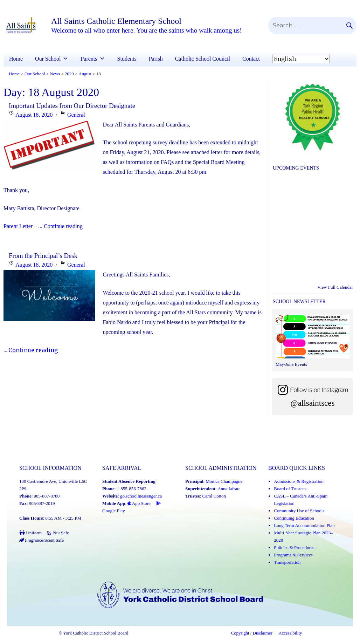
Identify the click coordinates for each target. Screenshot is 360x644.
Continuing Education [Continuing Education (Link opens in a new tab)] (294, 518)
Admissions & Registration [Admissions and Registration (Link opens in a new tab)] (299, 481)
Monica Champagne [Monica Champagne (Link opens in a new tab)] (224, 481)
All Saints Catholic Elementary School (116, 21)
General (76, 115)
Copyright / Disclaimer (252, 633)
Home (16, 59)
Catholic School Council (203, 59)
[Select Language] (301, 59)
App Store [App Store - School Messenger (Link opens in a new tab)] (139, 503)
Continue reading (63, 226)
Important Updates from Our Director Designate (72, 106)
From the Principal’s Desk (43, 256)
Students (127, 59)
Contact (251, 59)
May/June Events (291, 364)
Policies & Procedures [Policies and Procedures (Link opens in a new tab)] (294, 547)
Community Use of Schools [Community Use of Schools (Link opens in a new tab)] (299, 511)
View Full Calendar (335, 287)
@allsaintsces (313, 403)
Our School (52, 59)
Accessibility (290, 633)
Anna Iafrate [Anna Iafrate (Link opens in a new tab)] (229, 489)
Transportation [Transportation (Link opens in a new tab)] (287, 562)
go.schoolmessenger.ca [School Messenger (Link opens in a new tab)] (141, 496)
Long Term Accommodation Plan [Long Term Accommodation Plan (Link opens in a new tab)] (304, 525)
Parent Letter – (20, 226)
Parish (156, 59)
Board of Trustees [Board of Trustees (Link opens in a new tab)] (290, 489)
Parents (93, 59)
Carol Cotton (214, 496)
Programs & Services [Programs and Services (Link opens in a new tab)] (293, 555)
